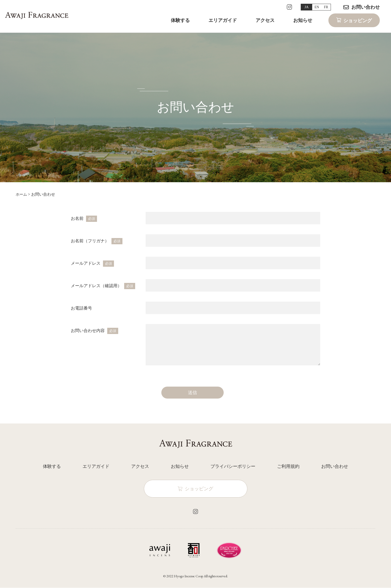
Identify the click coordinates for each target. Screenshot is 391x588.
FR (325, 7)
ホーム (22, 194)
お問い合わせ (366, 7)
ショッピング (358, 23)
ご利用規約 (288, 466)
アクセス (265, 22)
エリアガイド (223, 22)
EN (314, 7)
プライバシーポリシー (233, 466)
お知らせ (303, 22)
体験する (180, 22)
